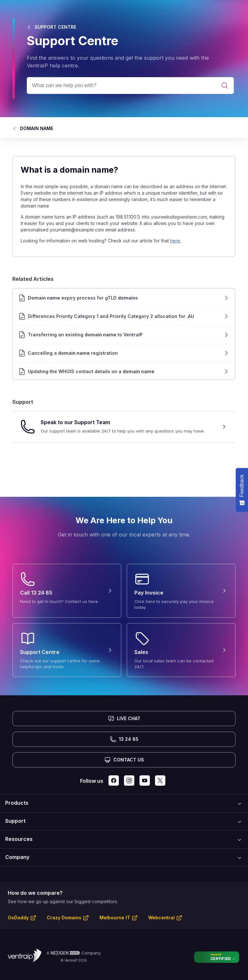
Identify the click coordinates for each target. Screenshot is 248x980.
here (175, 241)
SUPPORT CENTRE (55, 27)
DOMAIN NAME (37, 128)
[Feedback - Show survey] (242, 490)
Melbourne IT (115, 918)
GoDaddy (18, 918)
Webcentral (161, 918)
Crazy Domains (64, 918)
